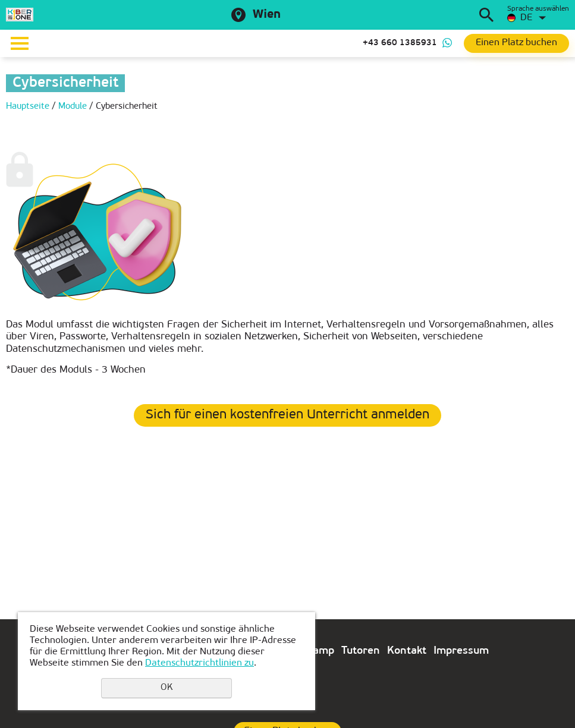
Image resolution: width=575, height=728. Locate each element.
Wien (267, 15)
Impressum (461, 651)
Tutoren (361, 651)
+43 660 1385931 (400, 43)
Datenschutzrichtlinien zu (199, 663)
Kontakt (407, 651)
